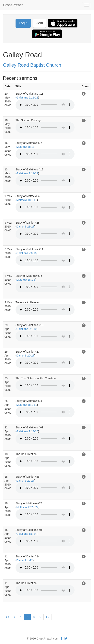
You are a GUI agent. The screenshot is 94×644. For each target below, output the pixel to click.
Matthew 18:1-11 (27, 200)
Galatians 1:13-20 (27, 431)
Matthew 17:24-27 (27, 507)
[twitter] (66, 639)
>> (48, 617)
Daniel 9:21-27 (25, 227)
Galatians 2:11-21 (27, 98)
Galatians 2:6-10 (26, 253)
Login (23, 23)
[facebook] (61, 639)
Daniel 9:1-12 (24, 560)
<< (7, 617)
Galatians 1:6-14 (26, 534)
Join (40, 23)
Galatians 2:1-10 (26, 329)
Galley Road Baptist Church (32, 65)
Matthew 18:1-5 (26, 280)
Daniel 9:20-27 (25, 356)
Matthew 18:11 (25, 147)
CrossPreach (13, 5)
